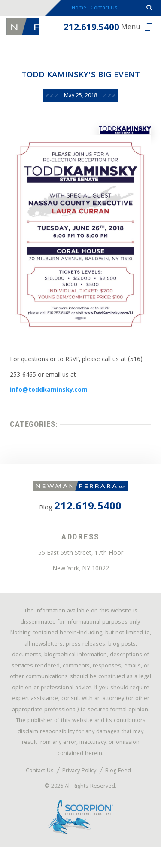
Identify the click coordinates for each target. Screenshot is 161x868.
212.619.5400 (86, 33)
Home (76, 11)
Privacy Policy (80, 789)
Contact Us (106, 11)
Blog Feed (119, 789)
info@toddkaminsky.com (50, 394)
